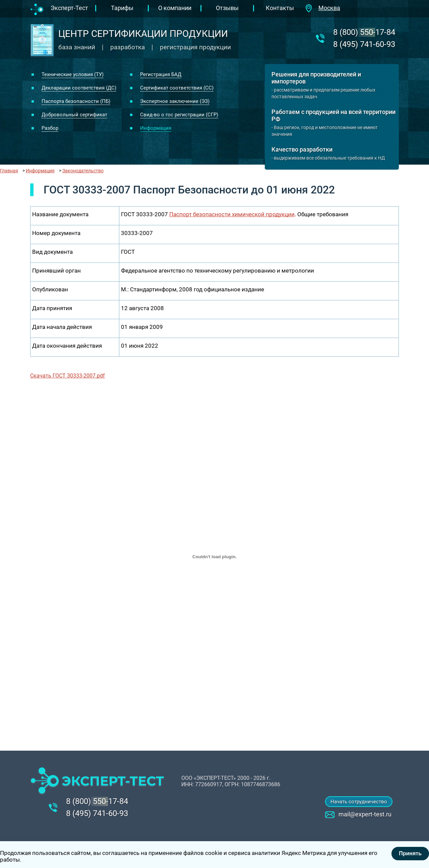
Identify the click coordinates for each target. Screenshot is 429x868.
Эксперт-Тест (69, 8)
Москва (329, 8)
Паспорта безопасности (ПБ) (76, 101)
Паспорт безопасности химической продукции (232, 214)
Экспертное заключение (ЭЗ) (175, 101)
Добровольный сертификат (74, 115)
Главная (9, 171)
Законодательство (83, 171)
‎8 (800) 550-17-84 (364, 32)
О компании (175, 8)
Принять (410, 853)
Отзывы (227, 8)
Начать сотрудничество (359, 802)
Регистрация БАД (161, 74)
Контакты (280, 8)
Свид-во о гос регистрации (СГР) (179, 115)
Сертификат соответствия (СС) (177, 88)
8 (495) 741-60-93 (364, 44)
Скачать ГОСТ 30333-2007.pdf (68, 376)
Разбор (50, 128)
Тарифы (122, 8)
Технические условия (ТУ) (73, 74)
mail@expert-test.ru (365, 814)
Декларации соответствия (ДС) (79, 88)
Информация (156, 128)
